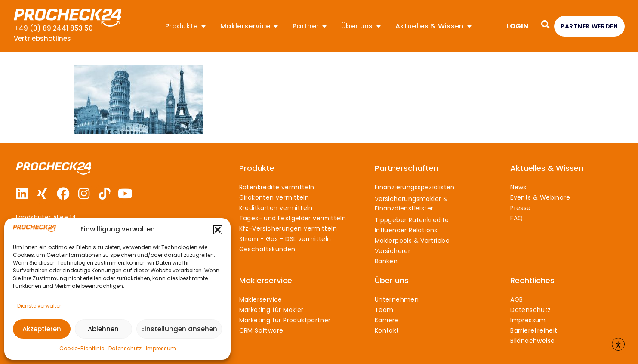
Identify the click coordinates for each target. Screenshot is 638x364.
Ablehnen (103, 329)
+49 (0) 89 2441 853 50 (53, 28)
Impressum (161, 348)
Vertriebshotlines (42, 39)
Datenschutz (125, 348)
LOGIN (517, 26)
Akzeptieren (42, 329)
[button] (218, 230)
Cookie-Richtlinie (82, 348)
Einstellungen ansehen (179, 329)
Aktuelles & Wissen (547, 168)
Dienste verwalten (40, 306)
